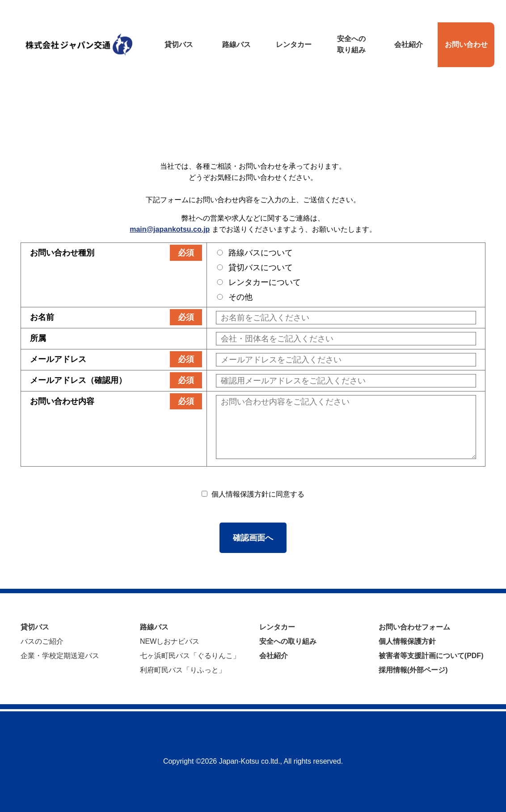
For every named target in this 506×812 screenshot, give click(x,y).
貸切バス (35, 627)
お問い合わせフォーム (414, 627)
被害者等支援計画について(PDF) (431, 656)
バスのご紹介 (42, 641)
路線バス (154, 627)
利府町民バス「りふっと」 (183, 670)
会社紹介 (274, 656)
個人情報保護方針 (407, 641)
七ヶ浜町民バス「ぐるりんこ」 (190, 656)
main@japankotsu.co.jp (170, 229)
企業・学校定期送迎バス (60, 656)
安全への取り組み (288, 641)
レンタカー (277, 627)
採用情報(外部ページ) (413, 670)
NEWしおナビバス (170, 641)
